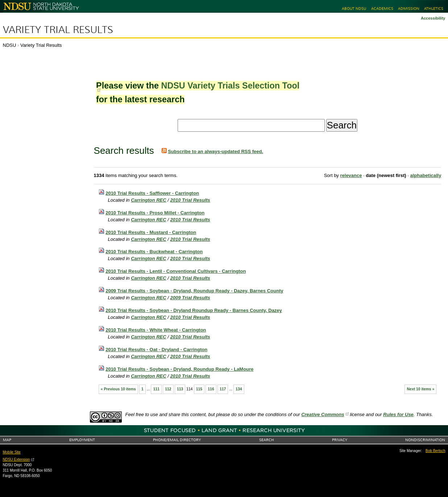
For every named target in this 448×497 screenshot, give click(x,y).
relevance (351, 175)
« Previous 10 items (118, 389)
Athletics (434, 9)
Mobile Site (12, 452)
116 (211, 389)
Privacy (340, 440)
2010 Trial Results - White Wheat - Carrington (156, 330)
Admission (409, 9)
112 (168, 389)
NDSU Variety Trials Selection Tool (230, 86)
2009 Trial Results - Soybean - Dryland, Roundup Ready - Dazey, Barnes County (194, 291)
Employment (82, 440)
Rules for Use (398, 414)
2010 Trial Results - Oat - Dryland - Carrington (156, 350)
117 (223, 389)
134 (239, 389)
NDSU (10, 45)
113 (180, 389)
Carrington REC (149, 200)
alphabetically (426, 175)
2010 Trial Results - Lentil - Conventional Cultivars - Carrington (176, 271)
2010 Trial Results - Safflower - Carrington (152, 193)
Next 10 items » (421, 389)
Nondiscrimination (425, 440)
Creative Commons (323, 414)
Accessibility (433, 18)
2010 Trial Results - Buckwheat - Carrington (154, 252)
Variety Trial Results (58, 30)
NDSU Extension (16, 459)
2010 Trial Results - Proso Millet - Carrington (155, 213)
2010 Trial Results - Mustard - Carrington (151, 232)
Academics (382, 9)
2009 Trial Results (190, 298)
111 (156, 389)
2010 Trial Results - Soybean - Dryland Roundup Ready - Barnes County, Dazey (194, 310)
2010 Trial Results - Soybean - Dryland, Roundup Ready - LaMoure (179, 369)
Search (267, 440)
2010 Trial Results (190, 200)
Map (7, 440)
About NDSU (354, 9)
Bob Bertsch (435, 451)
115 (199, 389)
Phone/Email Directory (177, 440)
